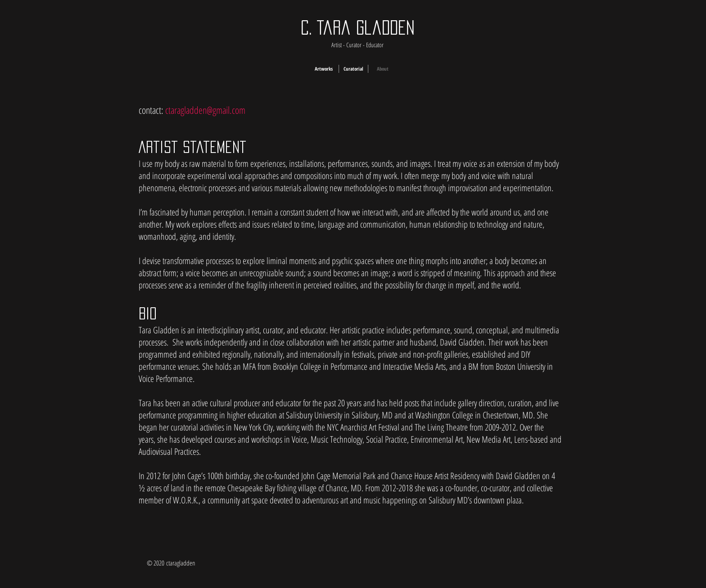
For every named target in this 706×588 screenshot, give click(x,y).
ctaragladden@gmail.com (205, 110)
